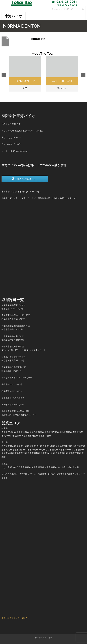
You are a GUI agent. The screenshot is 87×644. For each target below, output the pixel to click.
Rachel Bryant (62, 81)
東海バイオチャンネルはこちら (16, 618)
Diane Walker (25, 81)
